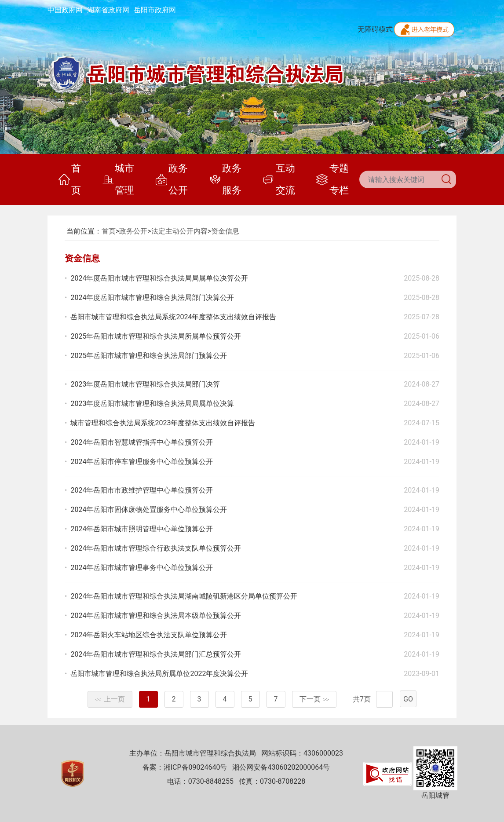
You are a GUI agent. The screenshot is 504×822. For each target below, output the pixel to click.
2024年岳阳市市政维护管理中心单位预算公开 (142, 490)
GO (408, 699)
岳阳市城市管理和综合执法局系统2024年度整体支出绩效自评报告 (173, 317)
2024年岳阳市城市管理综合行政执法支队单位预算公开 (156, 548)
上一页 (110, 699)
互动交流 (279, 179)
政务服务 (225, 179)
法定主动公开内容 (179, 231)
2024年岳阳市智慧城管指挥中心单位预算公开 (142, 442)
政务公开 (172, 179)
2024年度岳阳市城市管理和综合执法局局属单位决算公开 (159, 278)
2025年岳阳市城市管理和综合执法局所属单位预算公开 (156, 336)
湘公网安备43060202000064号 (281, 767)
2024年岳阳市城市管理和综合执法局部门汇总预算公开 (156, 654)
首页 (70, 179)
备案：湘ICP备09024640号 (185, 767)
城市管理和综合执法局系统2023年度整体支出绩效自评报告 (163, 423)
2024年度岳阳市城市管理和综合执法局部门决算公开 (152, 298)
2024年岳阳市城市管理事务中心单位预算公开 (142, 568)
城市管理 (118, 179)
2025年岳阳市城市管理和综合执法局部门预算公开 (149, 356)
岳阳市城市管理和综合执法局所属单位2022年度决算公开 (159, 674)
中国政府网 (65, 10)
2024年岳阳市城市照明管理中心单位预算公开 (142, 529)
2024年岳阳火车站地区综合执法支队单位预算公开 (149, 635)
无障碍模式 (375, 29)
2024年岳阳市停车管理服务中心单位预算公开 (142, 462)
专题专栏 (332, 179)
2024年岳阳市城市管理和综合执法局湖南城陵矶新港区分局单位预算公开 (184, 596)
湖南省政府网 (108, 10)
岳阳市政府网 (155, 10)
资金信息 (225, 231)
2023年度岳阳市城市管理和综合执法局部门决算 (145, 384)
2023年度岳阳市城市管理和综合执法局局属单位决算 (152, 404)
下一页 (314, 699)
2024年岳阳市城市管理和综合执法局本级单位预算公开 (156, 616)
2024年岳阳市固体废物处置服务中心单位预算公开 (149, 510)
